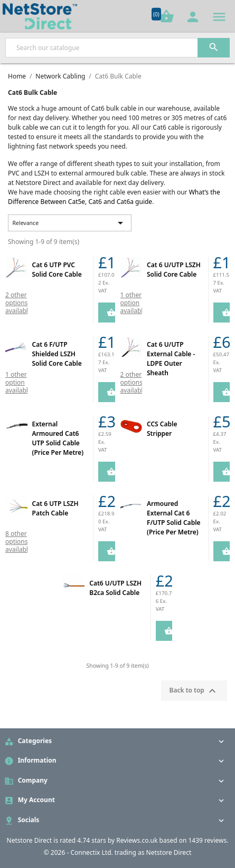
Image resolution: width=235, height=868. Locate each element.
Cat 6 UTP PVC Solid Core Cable (57, 270)
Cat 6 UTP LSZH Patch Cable (55, 508)
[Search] (117, 48)
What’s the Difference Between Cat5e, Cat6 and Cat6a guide (114, 197)
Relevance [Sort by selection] (70, 223)
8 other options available (18, 542)
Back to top (194, 691)
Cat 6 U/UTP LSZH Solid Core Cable (174, 270)
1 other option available (134, 303)
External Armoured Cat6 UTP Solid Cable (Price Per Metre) (58, 438)
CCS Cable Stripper (162, 429)
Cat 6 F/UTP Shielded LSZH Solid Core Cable (57, 354)
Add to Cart (107, 313)
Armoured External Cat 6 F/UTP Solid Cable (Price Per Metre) (174, 518)
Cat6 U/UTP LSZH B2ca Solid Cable (115, 588)
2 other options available (18, 303)
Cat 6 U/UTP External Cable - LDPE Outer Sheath (171, 359)
